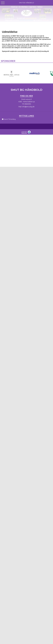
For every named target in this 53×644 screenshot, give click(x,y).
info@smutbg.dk (28, 107)
